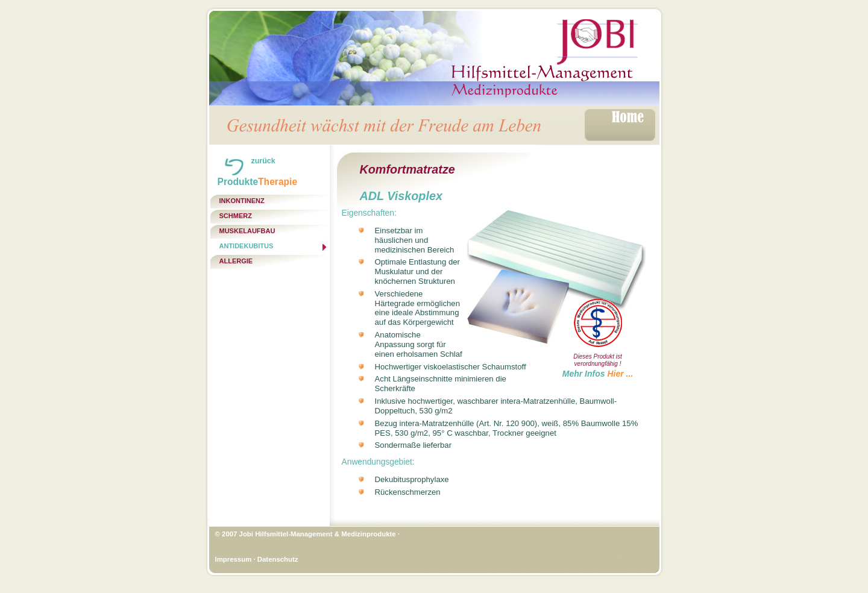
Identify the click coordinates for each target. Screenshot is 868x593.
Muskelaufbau (247, 231)
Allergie (236, 261)
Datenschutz (278, 559)
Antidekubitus (247, 246)
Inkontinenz (242, 201)
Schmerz (236, 216)
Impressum (234, 559)
